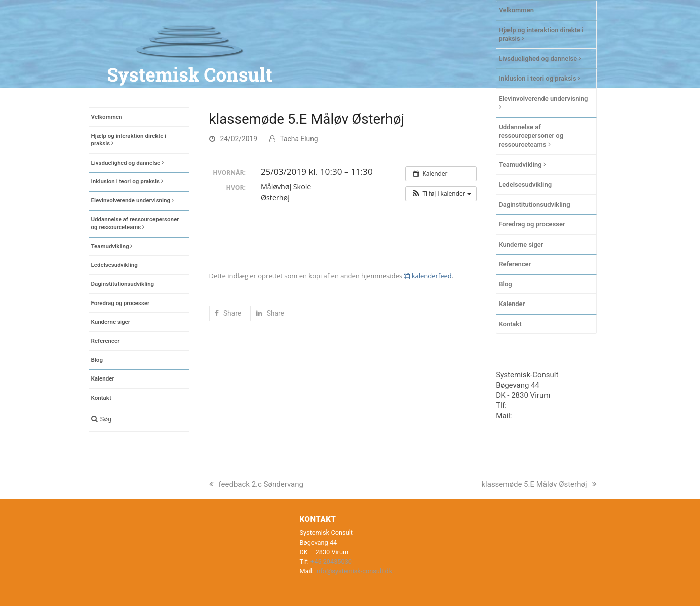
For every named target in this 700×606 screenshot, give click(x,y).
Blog (505, 284)
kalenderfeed (427, 276)
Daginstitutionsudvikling (534, 205)
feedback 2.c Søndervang (256, 484)
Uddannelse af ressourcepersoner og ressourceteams (531, 136)
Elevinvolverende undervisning (543, 103)
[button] (139, 419)
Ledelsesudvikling (525, 184)
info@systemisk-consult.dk (354, 571)
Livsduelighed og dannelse (540, 59)
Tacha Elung (299, 139)
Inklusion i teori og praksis (539, 78)
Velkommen (516, 10)
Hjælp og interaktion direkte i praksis (541, 34)
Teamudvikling (522, 164)
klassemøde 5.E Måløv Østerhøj (539, 484)
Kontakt (510, 324)
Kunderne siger (521, 244)
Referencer (515, 264)
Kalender (512, 304)
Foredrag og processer (532, 224)
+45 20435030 (533, 405)
